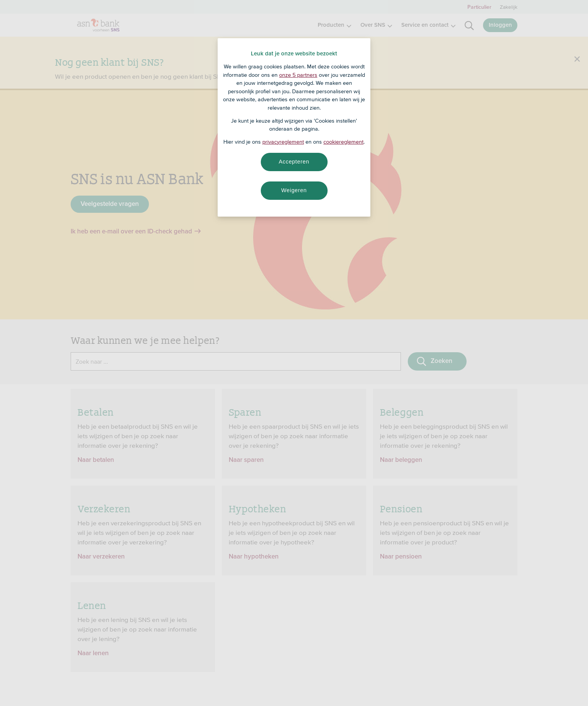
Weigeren (294, 190)
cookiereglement (343, 142)
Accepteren (294, 162)
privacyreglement (283, 142)
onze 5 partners (298, 75)
